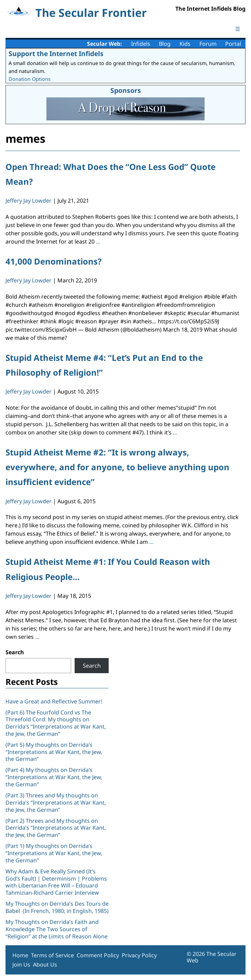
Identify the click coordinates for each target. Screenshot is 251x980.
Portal (233, 44)
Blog (165, 44)
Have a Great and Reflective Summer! (54, 701)
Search (15, 652)
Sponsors (126, 90)
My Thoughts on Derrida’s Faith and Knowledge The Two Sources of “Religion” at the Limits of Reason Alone (57, 929)
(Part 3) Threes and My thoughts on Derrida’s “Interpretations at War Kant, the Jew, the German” (56, 803)
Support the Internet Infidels (56, 53)
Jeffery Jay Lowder (29, 201)
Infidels (141, 44)
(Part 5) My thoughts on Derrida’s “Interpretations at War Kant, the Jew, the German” (54, 752)
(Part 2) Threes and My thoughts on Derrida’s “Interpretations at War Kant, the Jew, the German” (56, 828)
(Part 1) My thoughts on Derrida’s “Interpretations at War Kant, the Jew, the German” (54, 853)
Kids (185, 44)
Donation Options (30, 79)
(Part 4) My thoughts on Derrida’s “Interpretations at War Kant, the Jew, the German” (54, 777)
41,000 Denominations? (53, 261)
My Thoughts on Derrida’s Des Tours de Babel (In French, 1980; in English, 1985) (57, 907)
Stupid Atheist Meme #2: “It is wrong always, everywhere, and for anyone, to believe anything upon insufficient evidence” (117, 467)
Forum (208, 44)
